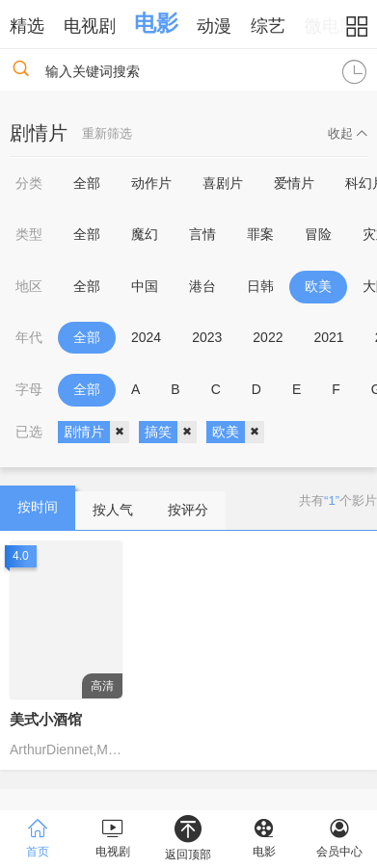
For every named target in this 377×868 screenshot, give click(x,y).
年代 (29, 337)
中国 (145, 286)
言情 (202, 234)
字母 (29, 389)
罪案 (260, 234)
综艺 (268, 26)
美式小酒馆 (46, 719)
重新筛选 (107, 133)
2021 (328, 337)
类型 (29, 234)
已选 (29, 432)
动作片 (151, 183)
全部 (87, 183)
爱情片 (294, 183)
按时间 (38, 507)
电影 (156, 23)
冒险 (318, 234)
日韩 (260, 286)
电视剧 (90, 26)
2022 (268, 337)
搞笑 (171, 433)
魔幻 (145, 234)
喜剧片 (223, 183)
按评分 (188, 510)
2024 (146, 337)
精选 (27, 26)
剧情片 (96, 433)
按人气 (113, 510)
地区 (29, 286)
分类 (29, 183)
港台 (202, 286)
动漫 (214, 26)
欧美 (318, 286)
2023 (207, 337)
